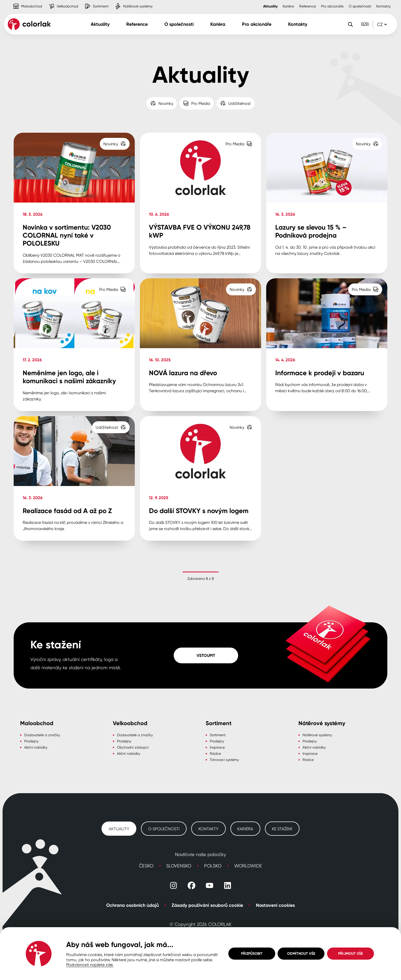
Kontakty (383, 6)
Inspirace (217, 747)
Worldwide (248, 866)
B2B (365, 24)
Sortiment (218, 735)
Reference (308, 6)
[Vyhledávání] (350, 24)
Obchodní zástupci (133, 747)
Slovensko (179, 866)
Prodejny (31, 741)
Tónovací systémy (224, 760)
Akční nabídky (36, 747)
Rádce (215, 753)
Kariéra (288, 6)
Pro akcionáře (332, 6)
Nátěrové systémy (317, 735)
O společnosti (360, 6)
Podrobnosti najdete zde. (90, 965)
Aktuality (270, 6)
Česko (146, 866)
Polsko (213, 866)
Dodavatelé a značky (42, 735)
